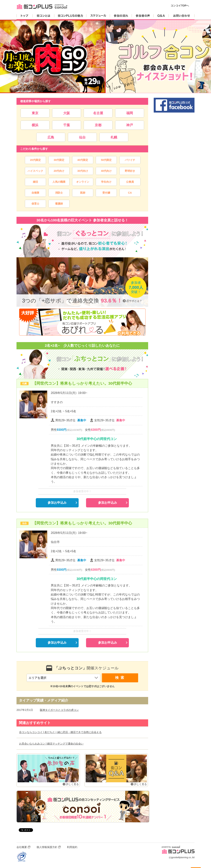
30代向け (83, 171)
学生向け (106, 182)
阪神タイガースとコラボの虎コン (59, 710)
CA (130, 193)
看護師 (59, 204)
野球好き (130, 171)
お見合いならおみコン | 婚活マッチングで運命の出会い (51, 744)
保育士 (35, 204)
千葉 (67, 125)
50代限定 (106, 160)
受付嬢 (106, 193)
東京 (35, 113)
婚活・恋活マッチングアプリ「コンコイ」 (83, 807)
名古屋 (98, 113)
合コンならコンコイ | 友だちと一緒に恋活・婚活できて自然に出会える (60, 732)
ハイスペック (35, 171)
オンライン (83, 182)
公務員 (130, 182)
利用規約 (72, 847)
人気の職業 (59, 182)
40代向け (106, 171)
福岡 (130, 113)
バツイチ (130, 160)
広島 (51, 137)
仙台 (82, 137)
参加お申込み (57, 503)
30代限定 (59, 160)
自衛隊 (35, 193)
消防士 (59, 193)
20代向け (59, 171)
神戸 (130, 125)
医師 (83, 193)
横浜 (35, 125)
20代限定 (35, 160)
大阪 (67, 113)
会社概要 (22, 847)
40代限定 (83, 160)
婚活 (35, 182)
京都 (98, 125)
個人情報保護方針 (47, 847)
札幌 (114, 137)
